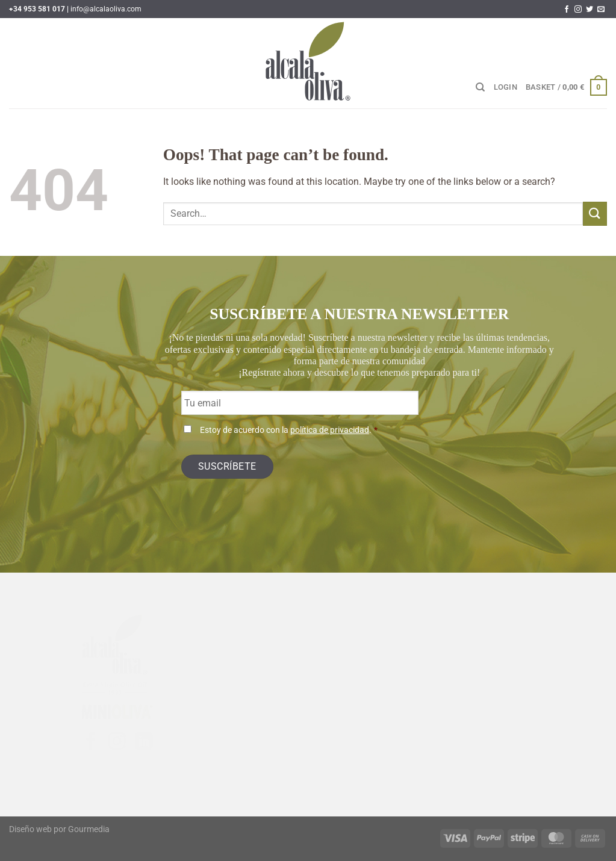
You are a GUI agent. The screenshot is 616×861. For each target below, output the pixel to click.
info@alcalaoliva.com (106, 9)
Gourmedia (89, 829)
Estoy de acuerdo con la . (289, 430)
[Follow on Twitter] (590, 10)
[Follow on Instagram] (578, 10)
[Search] (480, 87)
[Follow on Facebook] (567, 10)
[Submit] (595, 213)
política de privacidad (330, 430)
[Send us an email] (601, 10)
